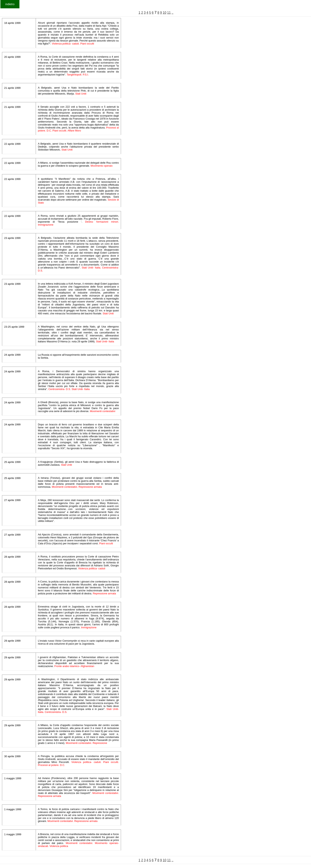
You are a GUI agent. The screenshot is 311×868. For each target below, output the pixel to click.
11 (169, 13)
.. (172, 13)
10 (165, 13)
